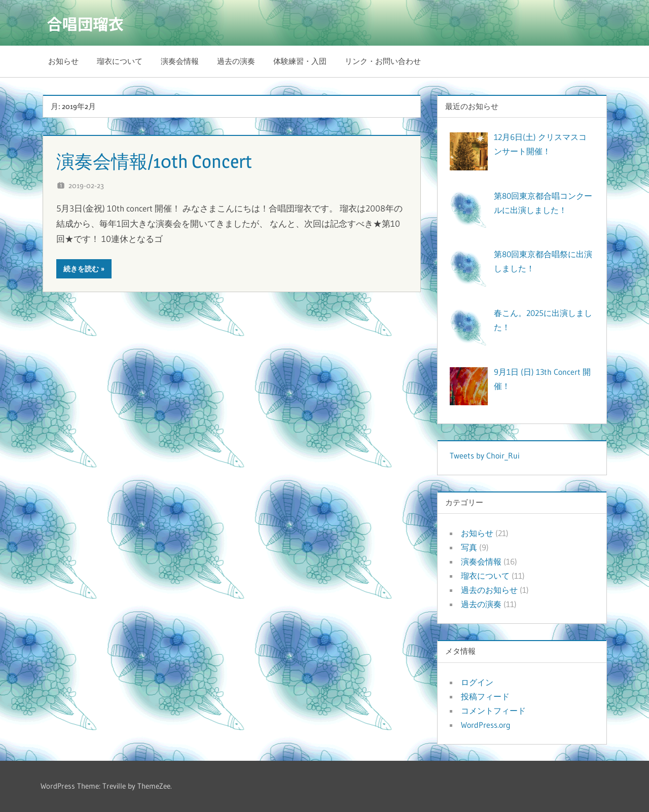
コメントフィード (493, 711)
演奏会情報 (180, 61)
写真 (469, 547)
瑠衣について (120, 61)
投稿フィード (485, 696)
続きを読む (81, 269)
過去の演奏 (236, 61)
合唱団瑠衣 (88, 23)
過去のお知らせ (489, 590)
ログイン (477, 682)
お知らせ (63, 61)
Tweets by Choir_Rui (485, 455)
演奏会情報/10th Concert (165, 161)
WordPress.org (486, 725)
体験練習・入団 (300, 61)
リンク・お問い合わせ (383, 61)
